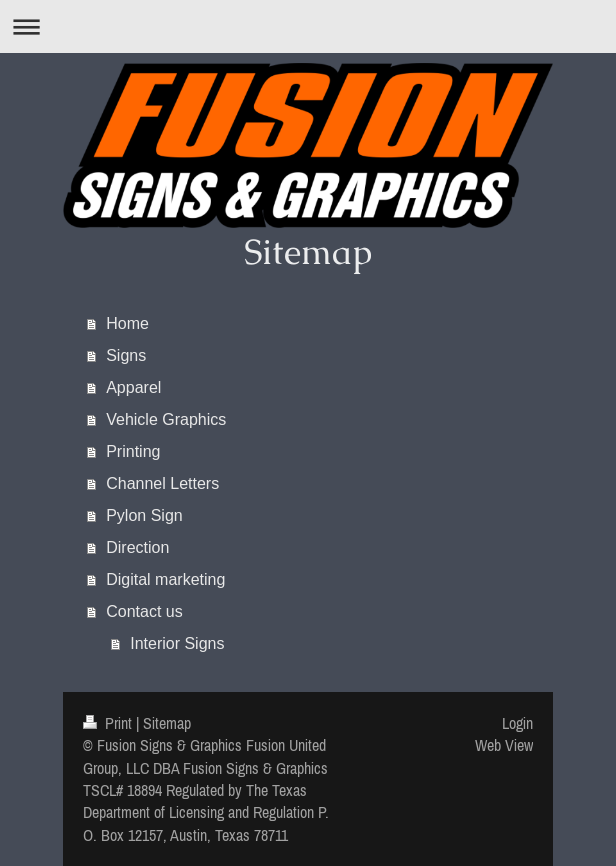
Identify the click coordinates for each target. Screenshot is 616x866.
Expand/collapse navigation (308, 26)
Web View (504, 745)
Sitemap (167, 723)
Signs (126, 355)
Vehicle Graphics (166, 419)
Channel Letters (162, 483)
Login (517, 723)
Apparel (133, 387)
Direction (137, 547)
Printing (133, 451)
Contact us (144, 611)
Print (109, 723)
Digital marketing (165, 579)
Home (127, 323)
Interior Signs (177, 643)
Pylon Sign (144, 515)
